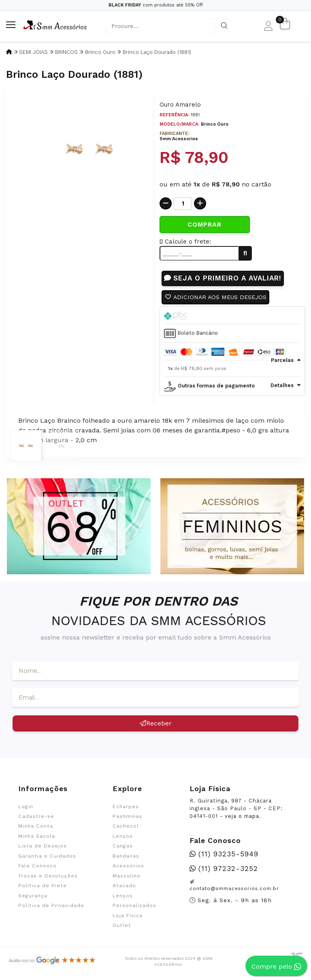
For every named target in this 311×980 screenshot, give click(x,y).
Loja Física (128, 916)
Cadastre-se (36, 817)
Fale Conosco (37, 866)
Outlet (122, 926)
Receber (156, 724)
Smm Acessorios (179, 139)
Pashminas (127, 817)
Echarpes (126, 807)
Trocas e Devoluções (48, 876)
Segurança (33, 896)
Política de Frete (43, 886)
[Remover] (166, 203)
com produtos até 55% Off (156, 5)
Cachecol (126, 826)
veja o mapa (242, 816)
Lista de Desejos (43, 846)
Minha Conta (36, 826)
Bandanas (126, 856)
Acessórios (128, 866)
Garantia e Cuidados (47, 856)
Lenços (123, 837)
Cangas (123, 846)
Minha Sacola (37, 837)
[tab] (232, 316)
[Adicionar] (200, 203)
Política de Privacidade (51, 906)
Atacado (124, 886)
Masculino (127, 876)
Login (26, 807)
